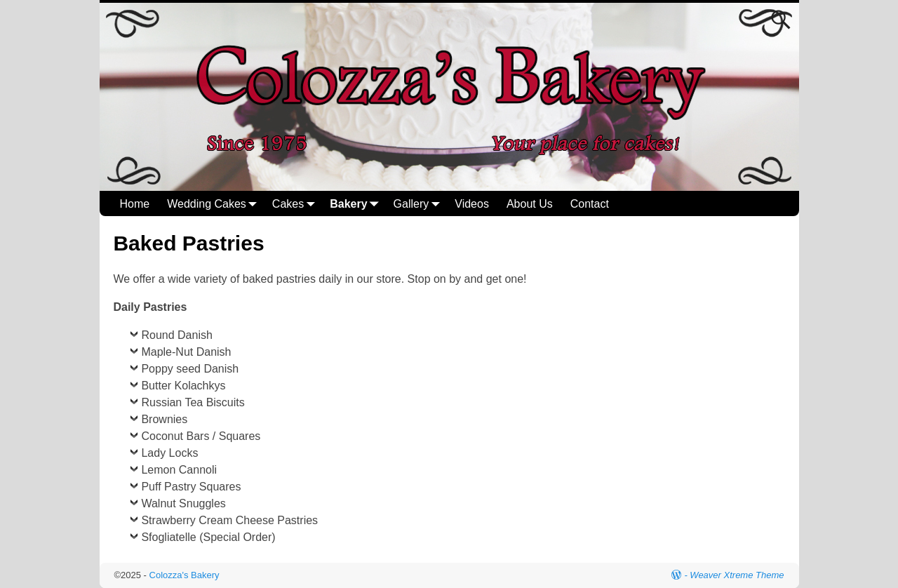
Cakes (296, 204)
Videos (472, 204)
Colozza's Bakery (185, 575)
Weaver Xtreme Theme (737, 575)
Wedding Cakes (215, 204)
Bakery (357, 204)
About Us (530, 204)
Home (135, 204)
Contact (590, 204)
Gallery (420, 204)
